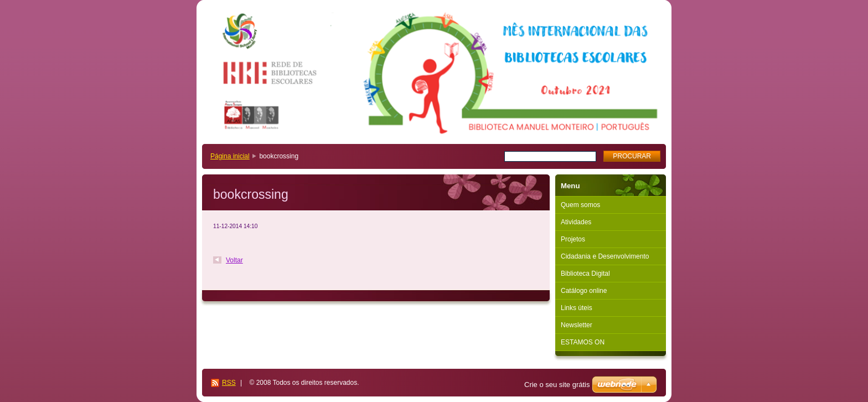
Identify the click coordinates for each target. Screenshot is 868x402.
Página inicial (230, 156)
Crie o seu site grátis (557, 385)
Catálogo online (584, 291)
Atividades (576, 222)
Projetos (573, 239)
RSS (229, 383)
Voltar (234, 260)
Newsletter (577, 325)
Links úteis (577, 308)
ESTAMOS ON (583, 342)
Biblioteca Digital (585, 274)
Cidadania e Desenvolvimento (605, 256)
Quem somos (580, 205)
